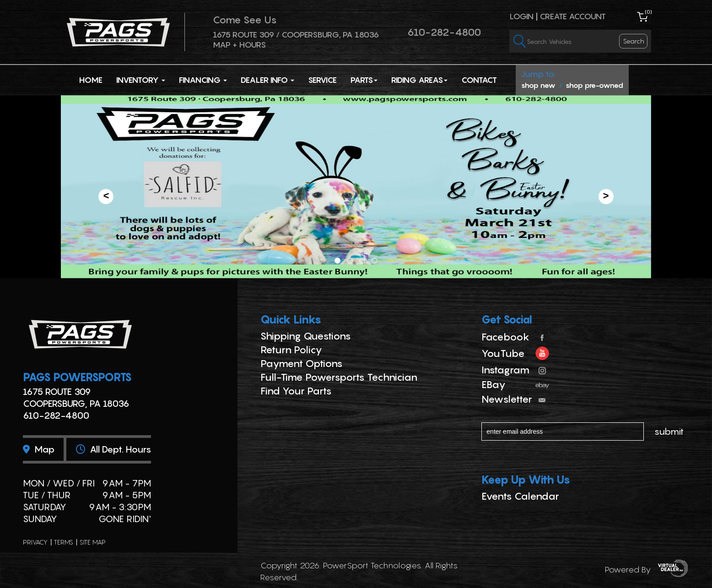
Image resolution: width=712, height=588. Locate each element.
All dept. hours (113, 449)
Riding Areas (419, 80)
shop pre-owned (594, 85)
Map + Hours (239, 45)
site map (93, 542)
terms (64, 542)
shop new (538, 85)
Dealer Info (267, 80)
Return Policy (291, 350)
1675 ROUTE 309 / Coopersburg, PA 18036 (296, 35)
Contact (479, 80)
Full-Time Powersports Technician (339, 377)
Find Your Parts (296, 391)
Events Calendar (520, 496)
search (634, 41)
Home (91, 80)
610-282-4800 (444, 32)
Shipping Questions (306, 336)
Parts (364, 80)
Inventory (141, 80)
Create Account (573, 16)
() (648, 12)
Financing (203, 80)
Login (521, 16)
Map (39, 449)
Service (322, 80)
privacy (35, 542)
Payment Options (302, 363)
